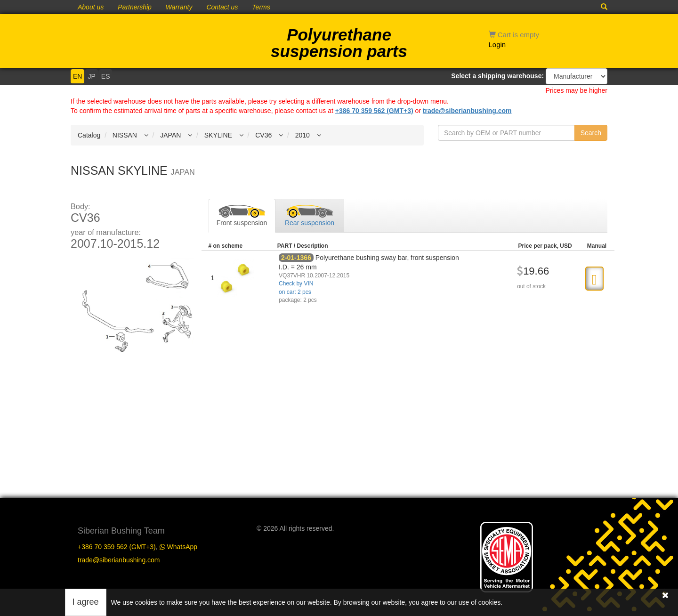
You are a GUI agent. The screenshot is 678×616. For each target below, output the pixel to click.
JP (91, 76)
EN (77, 76)
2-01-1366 (296, 258)
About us (91, 7)
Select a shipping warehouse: (497, 76)
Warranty (179, 7)
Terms (261, 7)
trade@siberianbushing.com (467, 111)
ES (106, 76)
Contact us (222, 7)
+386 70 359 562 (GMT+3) (374, 111)
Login (497, 45)
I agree (86, 602)
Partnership (135, 7)
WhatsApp (178, 547)
